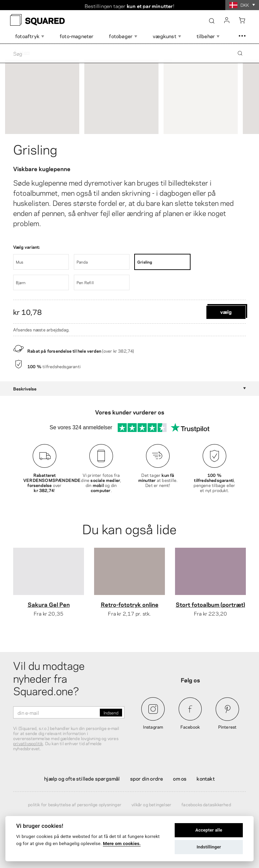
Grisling (35, 148)
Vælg (226, 311)
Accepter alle (209, 830)
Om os (180, 778)
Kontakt (206, 778)
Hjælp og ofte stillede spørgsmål (82, 778)
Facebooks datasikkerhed (206, 804)
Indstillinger (209, 847)
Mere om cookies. (122, 843)
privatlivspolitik (28, 743)
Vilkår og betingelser (151, 804)
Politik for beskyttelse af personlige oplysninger (75, 804)
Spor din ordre (147, 778)
